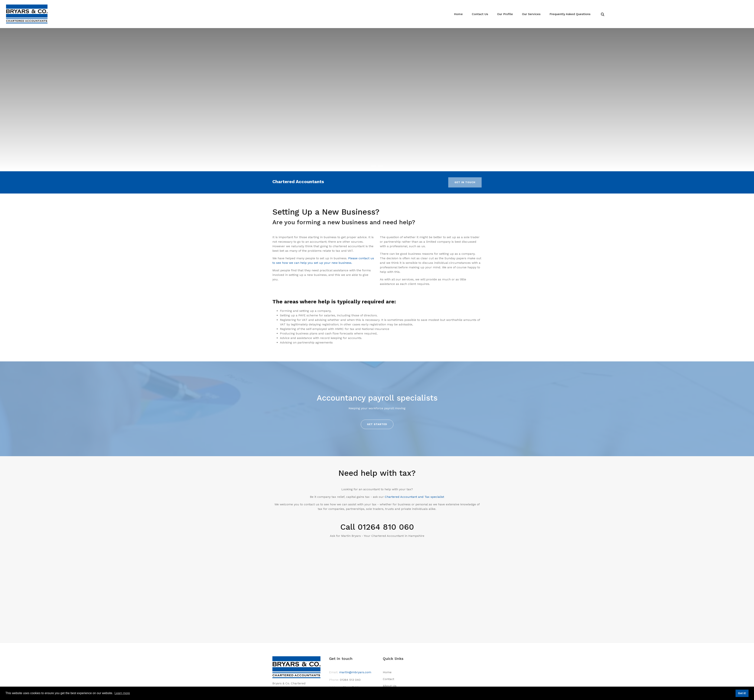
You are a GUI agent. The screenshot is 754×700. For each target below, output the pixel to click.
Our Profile (508, 14)
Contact (388, 637)
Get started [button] (377, 424)
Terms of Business (395, 658)
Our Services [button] (533, 14)
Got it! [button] (742, 693)
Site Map (389, 678)
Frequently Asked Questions (571, 14)
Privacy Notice (393, 671)
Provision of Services (397, 651)
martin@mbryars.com (355, 631)
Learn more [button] (122, 693)
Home (462, 14)
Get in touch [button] (465, 182)
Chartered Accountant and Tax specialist (414, 497)
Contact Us (483, 14)
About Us (389, 644)
